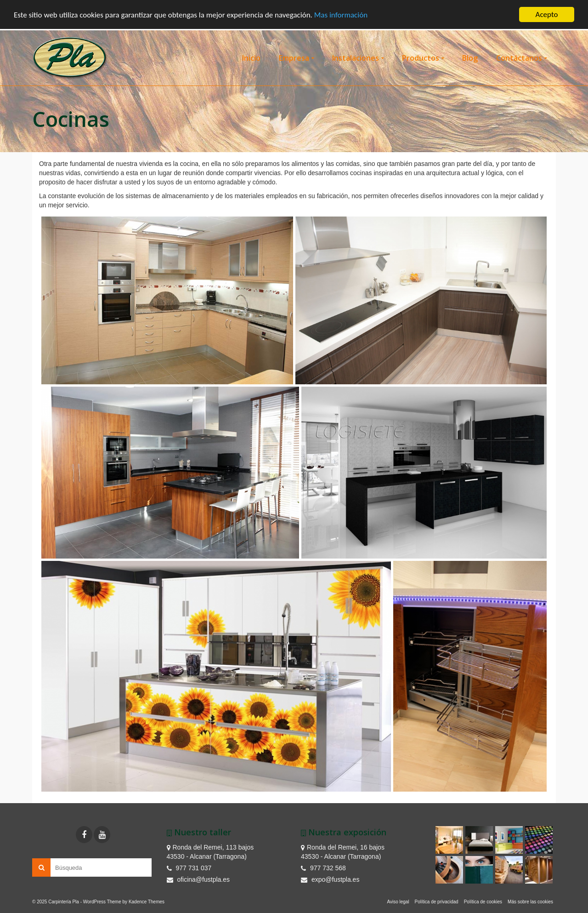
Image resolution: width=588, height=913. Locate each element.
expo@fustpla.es (330, 879)
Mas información (341, 14)
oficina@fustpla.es (198, 879)
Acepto (547, 14)
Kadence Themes (147, 902)
